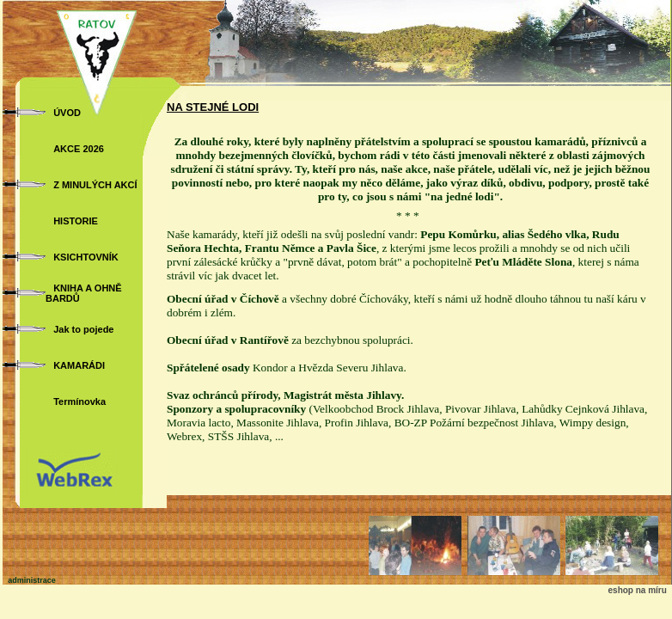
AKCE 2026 (79, 149)
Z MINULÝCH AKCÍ (95, 185)
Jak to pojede (83, 329)
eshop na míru (638, 590)
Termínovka (79, 401)
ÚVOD (67, 113)
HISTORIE (76, 221)
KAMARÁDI (79, 365)
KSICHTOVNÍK (86, 257)
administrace (32, 580)
